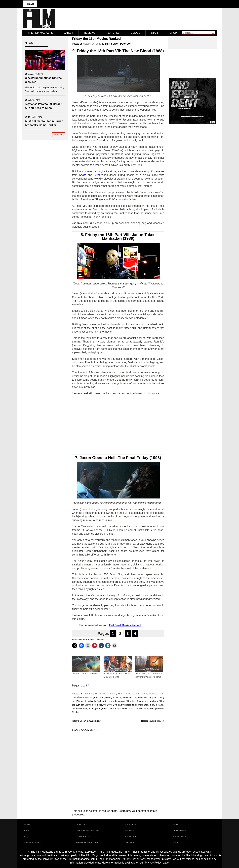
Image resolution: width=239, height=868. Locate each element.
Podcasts (130, 825)
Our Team (82, 825)
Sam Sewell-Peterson (118, 44)
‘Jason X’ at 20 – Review (85, 674)
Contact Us (83, 837)
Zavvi (176, 843)
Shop (173, 33)
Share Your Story (87, 843)
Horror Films (125, 694)
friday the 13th (129, 697)
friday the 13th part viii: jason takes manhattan (126, 705)
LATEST (69, 33)
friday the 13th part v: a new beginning (106, 701)
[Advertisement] (118, 425)
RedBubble (180, 837)
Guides (135, 33)
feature (101, 697)
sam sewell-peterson (154, 708)
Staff (155, 33)
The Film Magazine (40, 33)
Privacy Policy (33, 843)
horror (91, 708)
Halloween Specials (106, 694)
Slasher (76, 712)
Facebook (130, 837)
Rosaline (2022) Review (153, 721)
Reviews (90, 33)
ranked (139, 708)
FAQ (26, 837)
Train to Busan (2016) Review (86, 721)
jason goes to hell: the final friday (111, 708)
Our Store (179, 831)
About (28, 831)
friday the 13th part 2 (148, 697)
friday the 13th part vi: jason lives (142, 701)
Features (113, 33)
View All (59, 135)
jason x (131, 708)
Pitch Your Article (87, 831)
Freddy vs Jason (113, 697)
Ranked (153, 694)
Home (27, 825)
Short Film (131, 831)
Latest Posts (141, 694)
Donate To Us (181, 825)
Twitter (129, 843)
